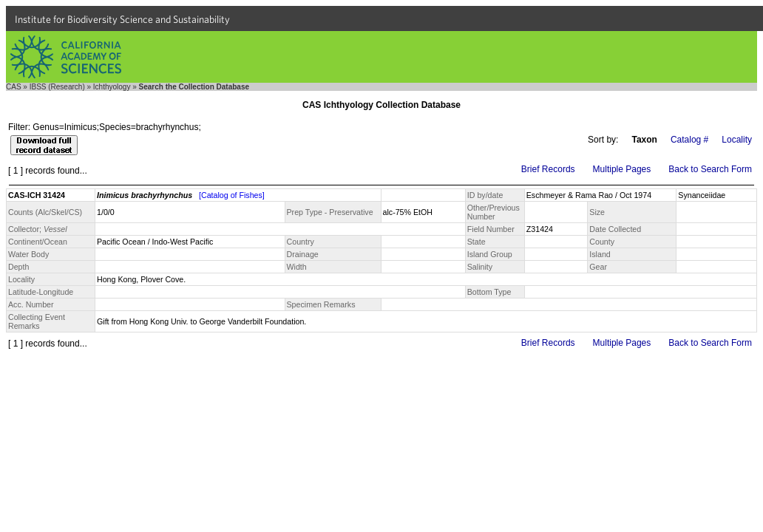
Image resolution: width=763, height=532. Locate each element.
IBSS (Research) (57, 87)
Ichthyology (112, 87)
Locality (737, 140)
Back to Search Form (710, 169)
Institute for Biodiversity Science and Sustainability (122, 19)
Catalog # (689, 140)
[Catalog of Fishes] (232, 195)
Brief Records (548, 169)
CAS (14, 87)
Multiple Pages (622, 169)
